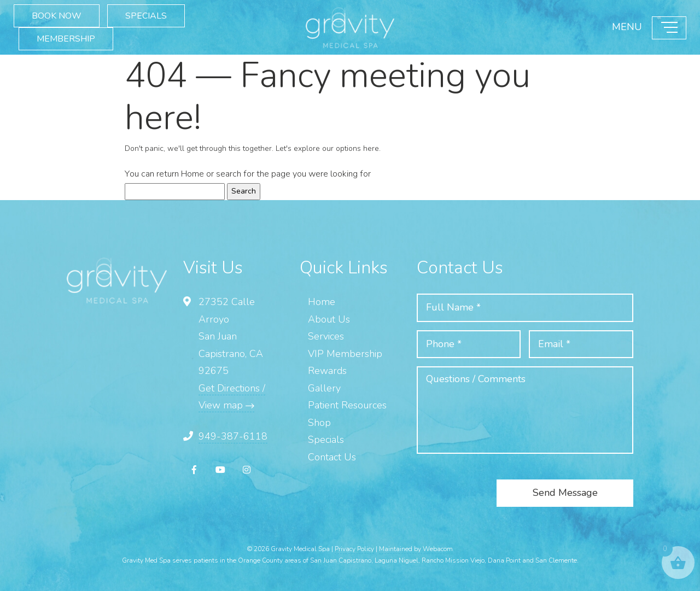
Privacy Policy (354, 549)
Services (326, 336)
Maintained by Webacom (416, 549)
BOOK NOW (57, 15)
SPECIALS (146, 15)
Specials (326, 440)
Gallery (324, 388)
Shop (319, 423)
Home (192, 174)
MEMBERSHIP (66, 38)
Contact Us (332, 457)
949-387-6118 (233, 436)
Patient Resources (347, 405)
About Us (329, 319)
